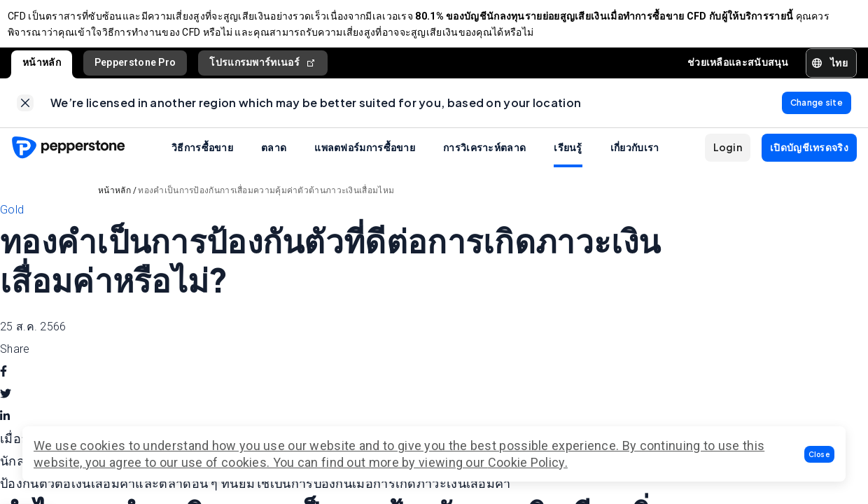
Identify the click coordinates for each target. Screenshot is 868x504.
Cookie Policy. (528, 462)
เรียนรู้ (568, 161)
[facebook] (3, 385)
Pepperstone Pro (135, 69)
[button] (820, 454)
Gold (12, 224)
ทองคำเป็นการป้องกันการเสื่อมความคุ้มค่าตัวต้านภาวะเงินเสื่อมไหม (266, 204)
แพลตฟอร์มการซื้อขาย (365, 161)
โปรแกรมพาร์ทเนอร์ (263, 70)
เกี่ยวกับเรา (635, 161)
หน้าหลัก (42, 69)
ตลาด (274, 161)
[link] (25, 113)
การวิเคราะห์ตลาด (484, 161)
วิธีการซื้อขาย (202, 161)
